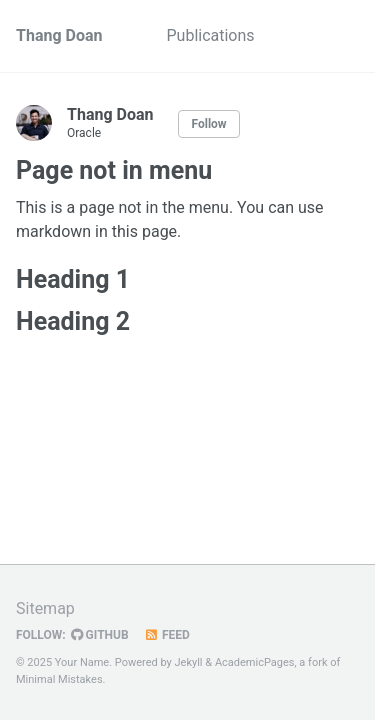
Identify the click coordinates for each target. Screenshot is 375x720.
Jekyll (189, 662)
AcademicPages (255, 662)
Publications (210, 35)
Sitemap (45, 608)
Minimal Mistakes (59, 679)
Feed (167, 635)
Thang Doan (59, 35)
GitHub (100, 635)
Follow (208, 124)
